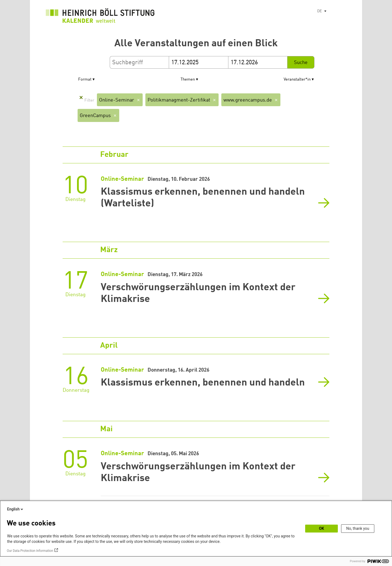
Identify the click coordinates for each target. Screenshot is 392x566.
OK (322, 528)
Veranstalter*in (297, 80)
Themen (188, 80)
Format (85, 80)
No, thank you (358, 528)
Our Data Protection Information (30, 551)
